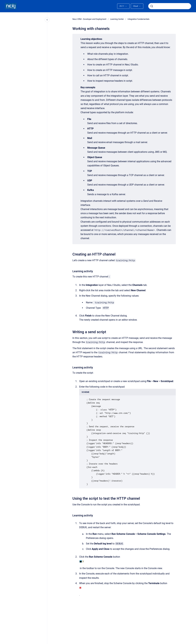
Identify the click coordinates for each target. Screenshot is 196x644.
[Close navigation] (47, 20)
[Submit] (152, 6)
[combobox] (170, 6)
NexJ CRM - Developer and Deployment (89, 19)
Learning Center (117, 19)
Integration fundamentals (139, 19)
